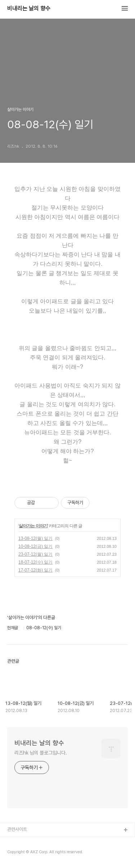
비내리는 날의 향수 (29, 9)
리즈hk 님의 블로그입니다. (41, 753)
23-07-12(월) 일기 (35, 554)
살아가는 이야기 (33, 526)
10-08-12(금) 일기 (35, 546)
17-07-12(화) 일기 (35, 570)
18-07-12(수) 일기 (35, 562)
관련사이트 (17, 829)
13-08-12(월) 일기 (35, 538)
